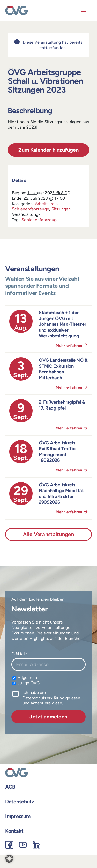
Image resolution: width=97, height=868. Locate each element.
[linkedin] (36, 845)
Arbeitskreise (47, 204)
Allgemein (25, 677)
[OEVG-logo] (17, 8)
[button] (9, 859)
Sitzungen (61, 209)
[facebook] (9, 845)
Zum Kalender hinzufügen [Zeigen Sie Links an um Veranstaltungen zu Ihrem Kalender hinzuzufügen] (48, 150)
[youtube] (23, 845)
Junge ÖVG (26, 683)
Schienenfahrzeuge (31, 209)
